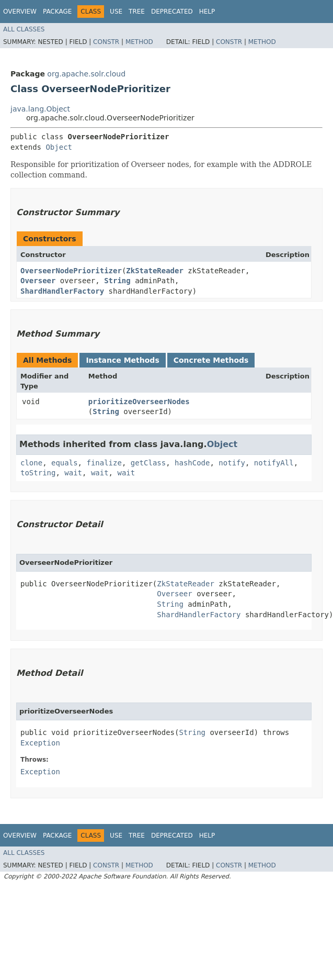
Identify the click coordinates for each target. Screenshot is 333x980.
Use (116, 12)
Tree (137, 12)
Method (139, 42)
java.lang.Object (40, 109)
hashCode (192, 463)
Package (57, 12)
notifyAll (274, 463)
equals (65, 463)
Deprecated (172, 12)
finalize (104, 463)
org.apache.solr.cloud (86, 74)
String (117, 281)
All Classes (24, 29)
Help (207, 12)
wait (73, 473)
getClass (148, 463)
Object (59, 147)
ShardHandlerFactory (62, 291)
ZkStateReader (155, 271)
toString (38, 473)
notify (232, 463)
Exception (40, 743)
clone (31, 463)
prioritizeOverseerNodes (139, 402)
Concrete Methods (211, 360)
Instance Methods (122, 360)
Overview (20, 12)
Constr (106, 42)
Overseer (38, 281)
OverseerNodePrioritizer (71, 271)
